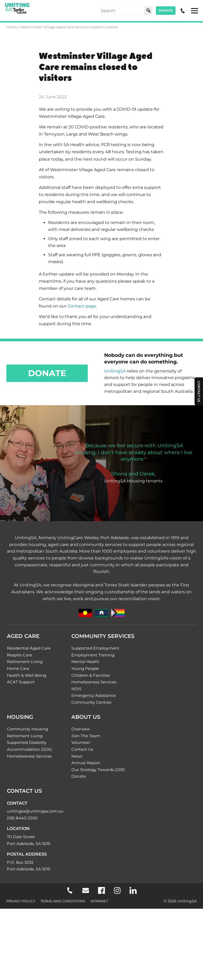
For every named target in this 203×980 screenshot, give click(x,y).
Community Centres (91, 702)
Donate (166, 10)
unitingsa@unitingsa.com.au (35, 811)
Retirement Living (25, 662)
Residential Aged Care (29, 648)
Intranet (99, 901)
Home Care (18, 668)
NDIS (76, 689)
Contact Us (82, 749)
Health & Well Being (27, 675)
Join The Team (86, 736)
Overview (81, 729)
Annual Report (86, 763)
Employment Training (93, 655)
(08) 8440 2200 (22, 818)
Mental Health (85, 662)
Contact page (82, 306)
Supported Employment (95, 648)
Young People (85, 668)
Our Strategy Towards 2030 (98, 770)
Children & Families (91, 675)
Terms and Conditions (63, 901)
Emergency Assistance (94, 695)
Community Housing (27, 729)
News (77, 756)
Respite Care (19, 655)
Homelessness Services (94, 682)
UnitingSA (115, 371)
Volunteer (81, 742)
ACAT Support (21, 682)
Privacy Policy (21, 901)
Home (12, 27)
